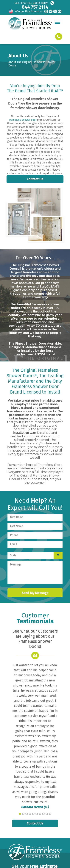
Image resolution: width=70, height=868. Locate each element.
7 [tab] (40, 814)
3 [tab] (27, 814)
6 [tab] (37, 814)
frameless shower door (23, 120)
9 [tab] (47, 814)
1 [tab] (20, 814)
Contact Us (35, 179)
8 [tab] (43, 814)
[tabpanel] (35, 736)
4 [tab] (30, 814)
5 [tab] (33, 814)
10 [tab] (50, 814)
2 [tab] (23, 814)
